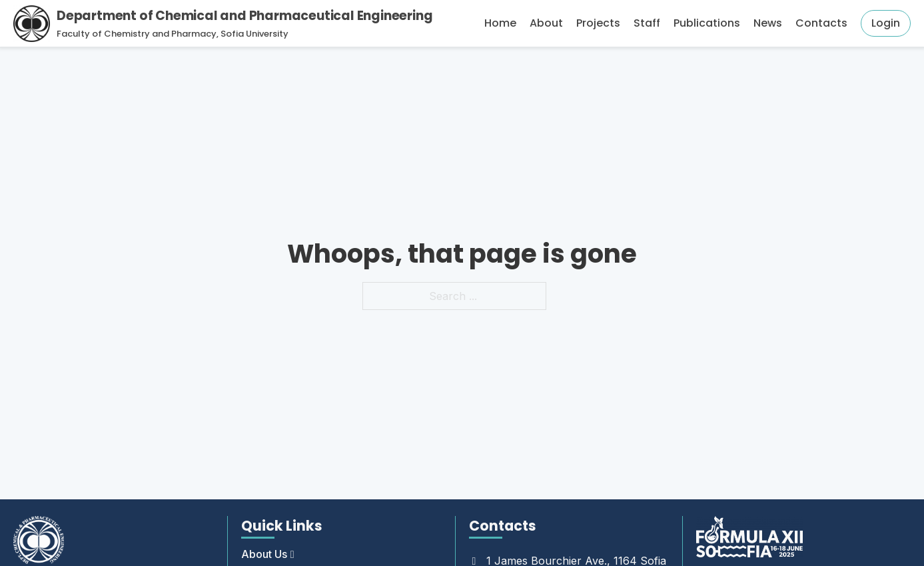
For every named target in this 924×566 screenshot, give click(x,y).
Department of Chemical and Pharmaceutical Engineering (244, 16)
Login (886, 23)
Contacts (821, 23)
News (768, 23)
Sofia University (254, 34)
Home (500, 23)
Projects (598, 23)
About (546, 23)
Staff (647, 23)
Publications (707, 23)
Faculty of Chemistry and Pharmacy (137, 34)
